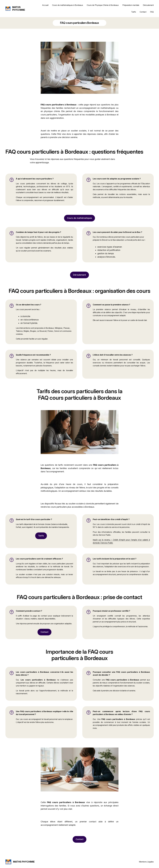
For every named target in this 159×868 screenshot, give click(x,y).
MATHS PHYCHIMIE (19, 9)
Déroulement (79, 275)
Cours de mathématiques (80, 218)
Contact (44, 632)
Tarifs (41, 536)
